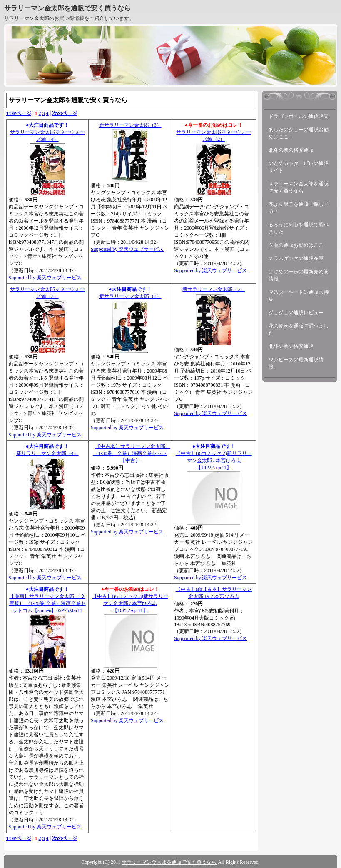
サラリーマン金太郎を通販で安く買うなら (67, 8)
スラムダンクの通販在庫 (296, 258)
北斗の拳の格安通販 (291, 150)
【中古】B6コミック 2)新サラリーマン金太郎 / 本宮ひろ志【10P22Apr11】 (214, 460)
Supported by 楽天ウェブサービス (45, 278)
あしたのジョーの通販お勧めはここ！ (299, 133)
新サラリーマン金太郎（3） (130, 125)
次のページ (65, 113)
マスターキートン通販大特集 (299, 296)
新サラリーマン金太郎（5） (214, 289)
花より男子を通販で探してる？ (299, 208)
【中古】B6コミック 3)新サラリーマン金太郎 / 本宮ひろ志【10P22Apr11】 (130, 603)
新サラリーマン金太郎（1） (130, 296)
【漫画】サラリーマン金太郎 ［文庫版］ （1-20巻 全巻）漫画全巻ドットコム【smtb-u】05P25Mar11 (47, 603)
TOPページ (19, 113)
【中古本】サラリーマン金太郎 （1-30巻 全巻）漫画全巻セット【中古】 (132, 453)
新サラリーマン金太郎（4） (47, 453)
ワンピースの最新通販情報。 (296, 363)
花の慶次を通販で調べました (299, 329)
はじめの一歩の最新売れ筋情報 (299, 275)
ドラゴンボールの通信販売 (299, 116)
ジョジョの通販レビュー (296, 313)
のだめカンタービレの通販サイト (299, 167)
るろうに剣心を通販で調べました (299, 228)
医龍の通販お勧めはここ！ (299, 245)
